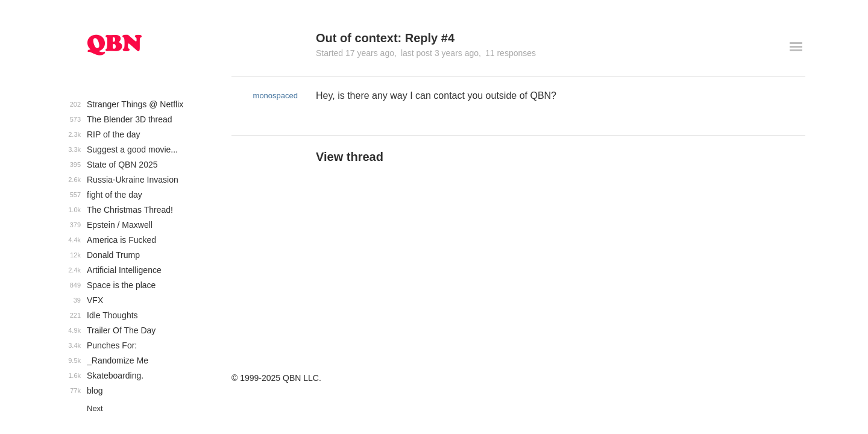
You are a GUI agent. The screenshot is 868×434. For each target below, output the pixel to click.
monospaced (275, 96)
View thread (350, 157)
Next (95, 408)
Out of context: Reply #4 (385, 38)
